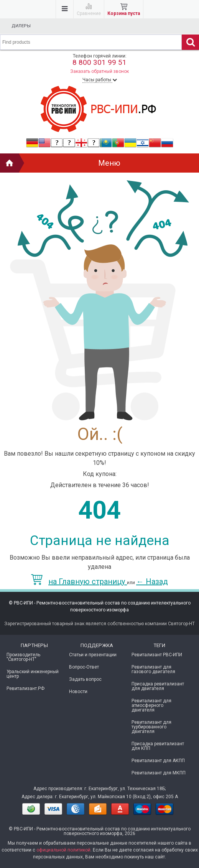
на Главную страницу (79, 581)
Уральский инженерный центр (33, 674)
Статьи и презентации (93, 655)
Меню (109, 163)
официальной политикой (63, 850)
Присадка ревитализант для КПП (158, 746)
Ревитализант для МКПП (159, 773)
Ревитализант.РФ (25, 688)
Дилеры (21, 26)
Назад (152, 581)
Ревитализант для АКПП (158, 761)
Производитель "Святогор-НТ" (23, 657)
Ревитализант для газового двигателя (153, 669)
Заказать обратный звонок (99, 71)
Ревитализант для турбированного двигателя (151, 727)
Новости (78, 692)
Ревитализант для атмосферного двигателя (151, 705)
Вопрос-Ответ (84, 667)
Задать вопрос (85, 679)
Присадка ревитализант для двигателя (158, 686)
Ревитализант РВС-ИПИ (157, 655)
